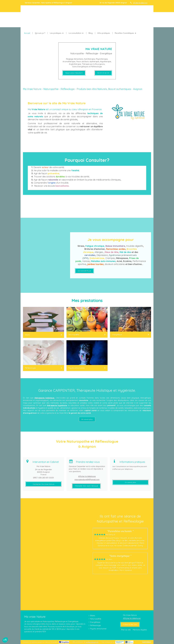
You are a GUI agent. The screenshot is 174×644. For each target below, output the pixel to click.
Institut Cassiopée (92, 642)
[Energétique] (130, 322)
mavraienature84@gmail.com (87, 479)
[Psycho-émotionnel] (87, 356)
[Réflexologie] (43, 356)
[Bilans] (43, 322)
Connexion (147, 642)
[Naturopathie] (87, 322)
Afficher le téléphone (140, 3)
